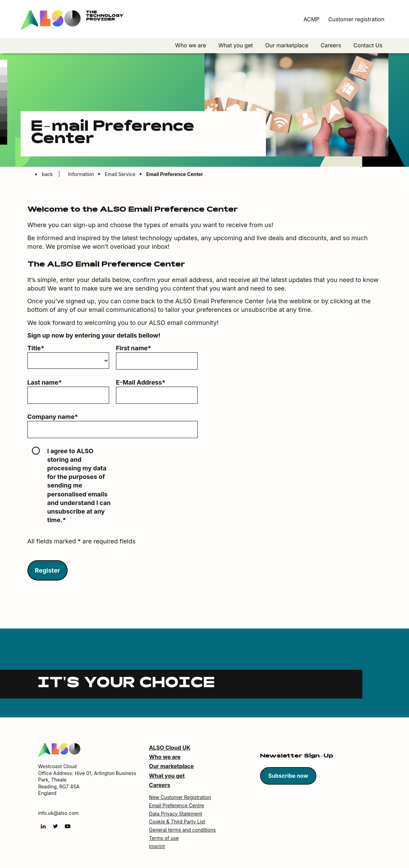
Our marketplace (287, 45)
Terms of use (164, 838)
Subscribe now (288, 776)
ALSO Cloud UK (170, 748)
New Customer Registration (180, 797)
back (48, 174)
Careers (331, 45)
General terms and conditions (182, 830)
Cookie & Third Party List (177, 822)
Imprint (157, 847)
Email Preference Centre (176, 806)
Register (48, 571)
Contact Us (368, 45)
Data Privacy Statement (176, 814)
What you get (236, 45)
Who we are (190, 45)
